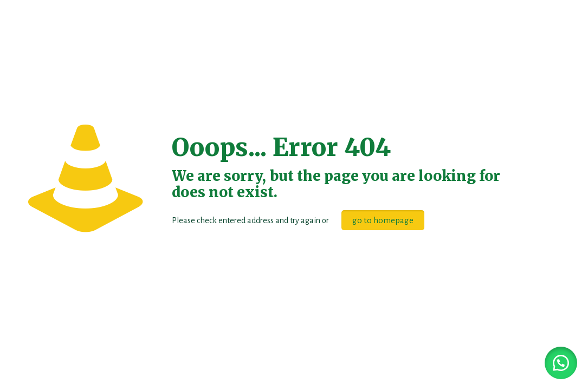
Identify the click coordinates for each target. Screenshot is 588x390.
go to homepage (383, 220)
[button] (561, 363)
